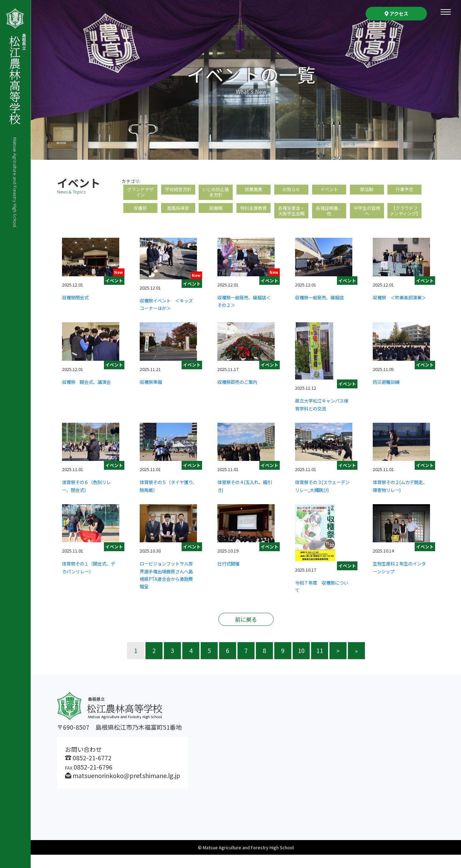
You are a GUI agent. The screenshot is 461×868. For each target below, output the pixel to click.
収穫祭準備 (153, 394)
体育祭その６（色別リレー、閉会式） (89, 499)
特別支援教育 (253, 212)
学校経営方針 (178, 190)
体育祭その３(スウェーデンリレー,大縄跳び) (323, 499)
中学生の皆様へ (367, 215)
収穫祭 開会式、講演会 (89, 398)
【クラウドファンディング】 (404, 219)
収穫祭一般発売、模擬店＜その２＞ (245, 314)
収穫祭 (140, 212)
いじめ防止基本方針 (216, 194)
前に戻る (246, 633)
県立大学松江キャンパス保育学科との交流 (322, 417)
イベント (329, 190)
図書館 (216, 212)
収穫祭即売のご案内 (242, 394)
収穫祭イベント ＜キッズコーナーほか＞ (167, 317)
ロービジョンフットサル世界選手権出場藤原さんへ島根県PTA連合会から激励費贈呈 (167, 588)
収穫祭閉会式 (78, 310)
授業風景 (253, 190)
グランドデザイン (140, 194)
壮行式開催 (231, 576)
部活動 (367, 190)
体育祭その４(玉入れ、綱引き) (246, 499)
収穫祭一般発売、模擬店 (322, 314)
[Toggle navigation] (446, 12)
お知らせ (291, 190)
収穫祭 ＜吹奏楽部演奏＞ (400, 314)
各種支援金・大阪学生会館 (291, 215)
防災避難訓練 (389, 394)
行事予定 (404, 190)
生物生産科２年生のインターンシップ (400, 580)
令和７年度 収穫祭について (322, 599)
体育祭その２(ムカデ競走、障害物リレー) (401, 499)
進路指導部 (178, 212)
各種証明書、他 (329, 215)
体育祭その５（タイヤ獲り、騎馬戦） (167, 499)
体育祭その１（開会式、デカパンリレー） (89, 580)
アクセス (396, 13)
